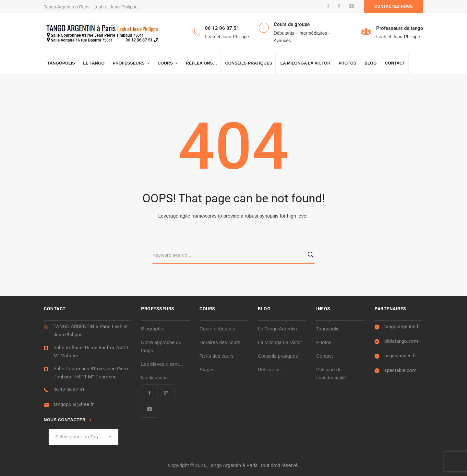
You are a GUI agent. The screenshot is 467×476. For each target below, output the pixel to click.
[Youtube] (150, 409)
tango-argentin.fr (402, 327)
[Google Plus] (166, 393)
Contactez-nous (394, 6)
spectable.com (400, 370)
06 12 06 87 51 (69, 390)
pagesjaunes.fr (400, 356)
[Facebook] (150, 393)
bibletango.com (401, 341)
